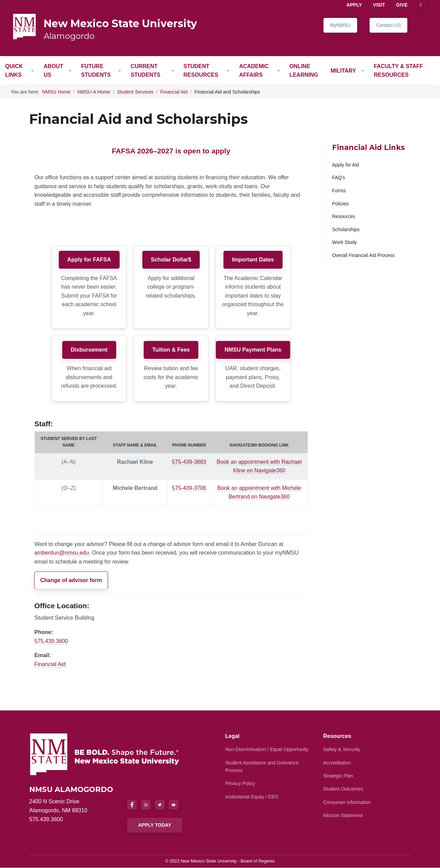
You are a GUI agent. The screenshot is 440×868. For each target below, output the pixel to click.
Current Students (145, 71)
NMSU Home (56, 92)
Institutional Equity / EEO (252, 797)
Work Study (344, 242)
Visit (379, 5)
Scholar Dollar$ (171, 260)
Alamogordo (69, 36)
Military (343, 71)
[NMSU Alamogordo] (24, 26)
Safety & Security (342, 749)
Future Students (96, 71)
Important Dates (253, 260)
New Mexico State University (120, 24)
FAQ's (339, 178)
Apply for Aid (346, 165)
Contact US (388, 25)
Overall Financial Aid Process (363, 255)
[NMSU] (105, 754)
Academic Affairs (254, 71)
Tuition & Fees (171, 350)
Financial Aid (174, 92)
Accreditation (337, 763)
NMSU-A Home (94, 92)
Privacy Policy (240, 783)
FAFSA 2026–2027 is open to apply (171, 151)
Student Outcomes (343, 789)
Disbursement (89, 350)
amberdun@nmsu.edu (62, 553)
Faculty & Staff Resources (398, 71)
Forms (339, 191)
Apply (354, 5)
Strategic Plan (338, 776)
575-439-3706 (189, 488)
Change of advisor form (71, 580)
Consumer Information (347, 802)
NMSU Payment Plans (253, 350)
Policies (340, 204)
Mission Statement (343, 815)
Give (402, 5)
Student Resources (201, 71)
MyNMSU (340, 25)
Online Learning (304, 71)
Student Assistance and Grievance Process (262, 767)
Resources (344, 216)
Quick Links (14, 71)
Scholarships (346, 229)
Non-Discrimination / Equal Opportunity (267, 749)
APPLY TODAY (155, 825)
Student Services (135, 92)
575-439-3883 (189, 462)
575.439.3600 (51, 641)
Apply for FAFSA (89, 260)
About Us (53, 71)
